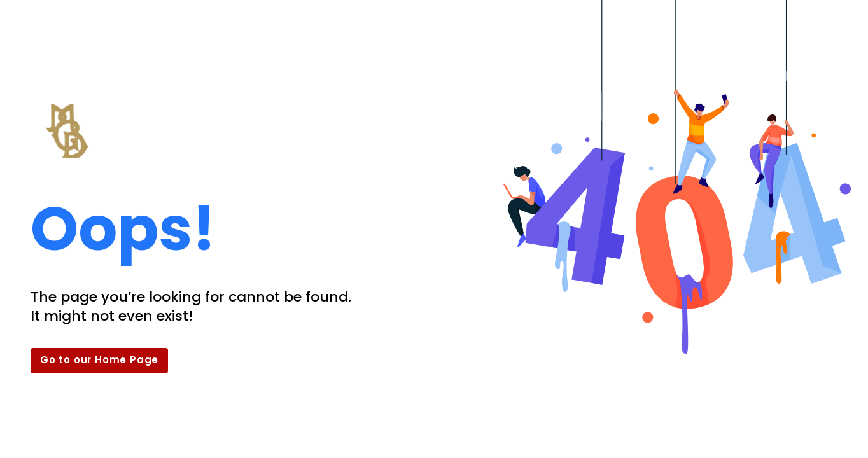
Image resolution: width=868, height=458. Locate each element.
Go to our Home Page (99, 360)
